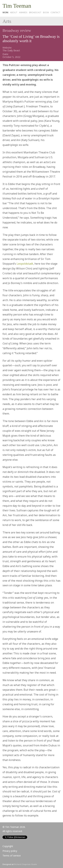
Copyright (8, 846)
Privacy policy (10, 851)
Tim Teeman (17, 6)
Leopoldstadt (25, 264)
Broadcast (35, 12)
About (14, 12)
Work (5, 12)
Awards (23, 12)
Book (46, 12)
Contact (55, 12)
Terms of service (12, 856)
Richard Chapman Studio (26, 864)
